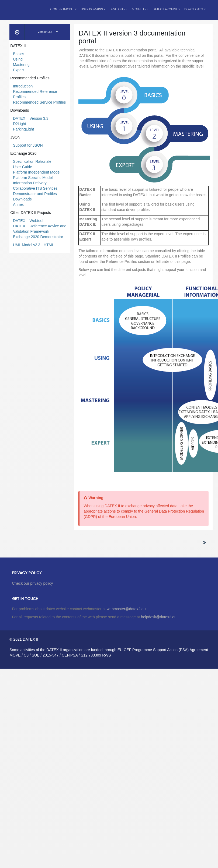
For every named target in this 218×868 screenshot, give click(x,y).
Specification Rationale (32, 161)
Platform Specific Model (33, 178)
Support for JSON (28, 145)
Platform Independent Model (37, 172)
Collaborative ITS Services (35, 188)
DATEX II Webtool (28, 221)
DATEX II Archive (166, 9)
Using (18, 59)
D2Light (19, 124)
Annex (18, 204)
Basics (18, 54)
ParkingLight (23, 129)
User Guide (23, 167)
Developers (119, 9)
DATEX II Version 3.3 (31, 118)
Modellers (140, 9)
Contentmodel (63, 9)
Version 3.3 (48, 32)
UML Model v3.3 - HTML (33, 245)
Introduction (23, 86)
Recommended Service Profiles (39, 102)
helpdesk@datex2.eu (159, 617)
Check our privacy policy (33, 583)
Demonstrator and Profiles (35, 194)
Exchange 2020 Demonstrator (38, 237)
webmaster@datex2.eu (126, 609)
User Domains (93, 9)
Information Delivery (30, 183)
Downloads (195, 9)
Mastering (21, 65)
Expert (18, 70)
